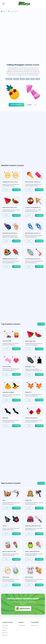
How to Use (5, 633)
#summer (16, 79)
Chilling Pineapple (13, 11)
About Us (4, 630)
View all (41, 324)
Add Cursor (16, 190)
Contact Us (5, 635)
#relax (38, 79)
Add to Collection (16, 105)
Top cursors (5, 628)
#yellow (22, 79)
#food (28, 79)
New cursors (5, 625)
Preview (6, 190)
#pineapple (9, 79)
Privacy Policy (22, 625)
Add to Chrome (23, 609)
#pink (33, 79)
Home (3, 11)
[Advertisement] (23, 38)
